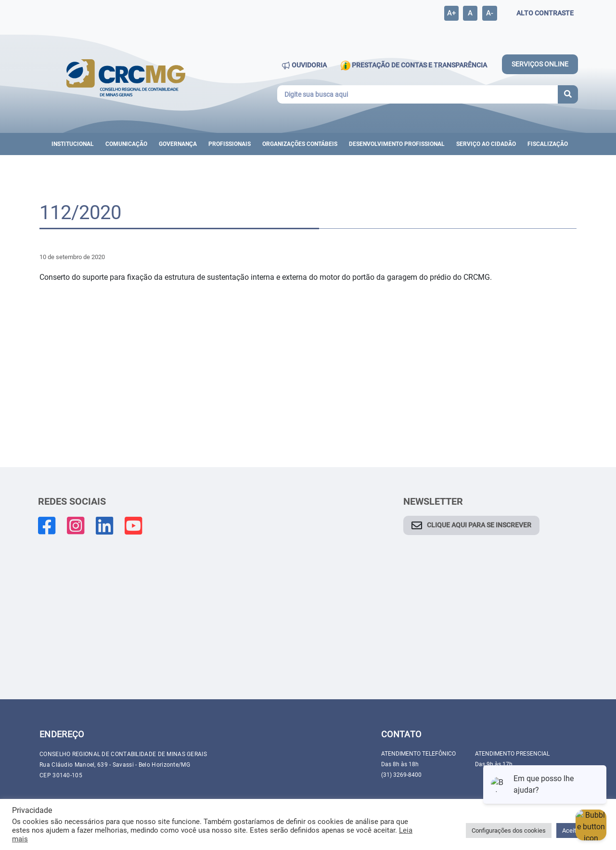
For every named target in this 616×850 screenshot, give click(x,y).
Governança (178, 144)
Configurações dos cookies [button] (509, 830)
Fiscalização (548, 144)
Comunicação (126, 144)
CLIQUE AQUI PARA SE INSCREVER (479, 525)
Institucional (73, 144)
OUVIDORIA (304, 65)
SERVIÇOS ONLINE (540, 64)
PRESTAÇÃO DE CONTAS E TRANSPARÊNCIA (414, 65)
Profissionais (230, 144)
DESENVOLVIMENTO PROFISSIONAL (397, 144)
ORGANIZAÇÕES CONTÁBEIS (300, 144)
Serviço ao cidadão (486, 144)
